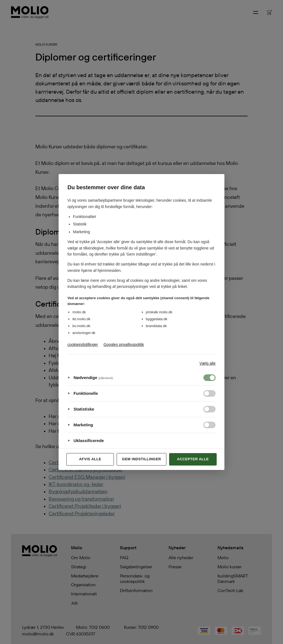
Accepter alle (193, 459)
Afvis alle (90, 459)
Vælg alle (208, 363)
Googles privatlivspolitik (124, 345)
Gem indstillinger (141, 459)
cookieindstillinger (83, 345)
